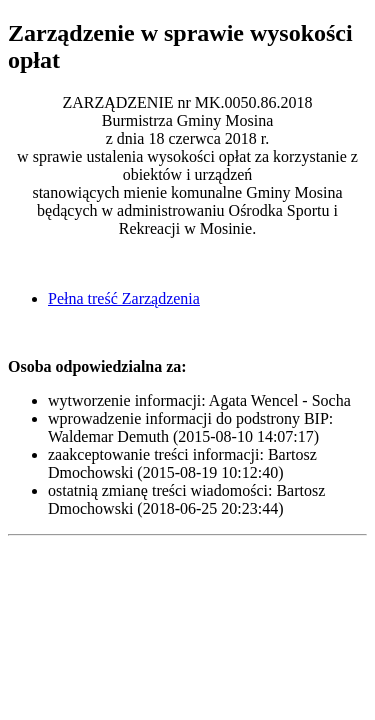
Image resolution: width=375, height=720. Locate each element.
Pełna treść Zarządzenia (124, 298)
